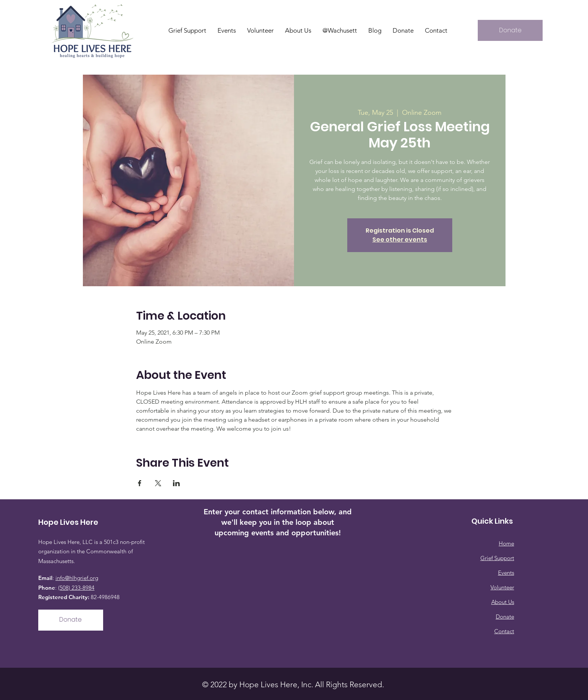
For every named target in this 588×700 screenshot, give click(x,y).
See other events (400, 240)
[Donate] (510, 30)
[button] (298, 30)
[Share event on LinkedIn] (176, 483)
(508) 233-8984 (76, 588)
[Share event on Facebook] (140, 483)
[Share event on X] (158, 483)
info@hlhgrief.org (77, 578)
